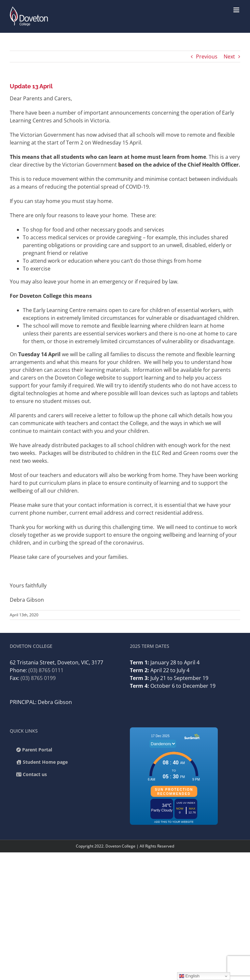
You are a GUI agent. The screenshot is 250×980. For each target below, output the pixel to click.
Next (229, 57)
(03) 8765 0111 (46, 670)
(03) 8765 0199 (38, 678)
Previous (207, 57)
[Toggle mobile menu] (237, 10)
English (189, 976)
